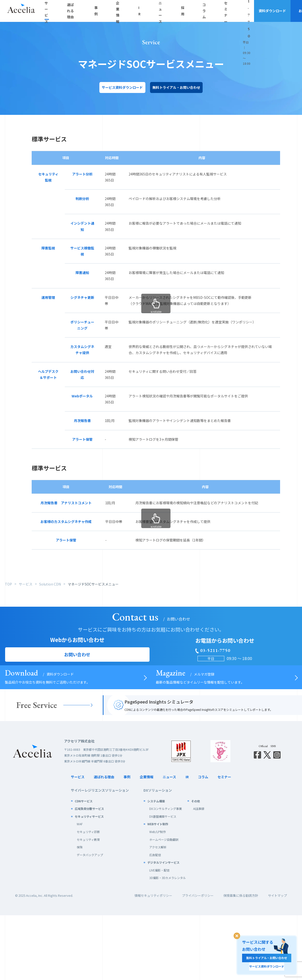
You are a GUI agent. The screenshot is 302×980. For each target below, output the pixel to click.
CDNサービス (84, 866)
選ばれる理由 (104, 842)
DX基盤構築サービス (163, 881)
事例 (127, 842)
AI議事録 (199, 873)
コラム (203, 842)
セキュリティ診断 (88, 896)
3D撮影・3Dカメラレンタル (168, 942)
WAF (80, 889)
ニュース (169, 842)
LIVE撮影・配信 (159, 935)
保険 (80, 912)
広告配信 (155, 919)
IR (187, 842)
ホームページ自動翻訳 (164, 904)
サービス (78, 842)
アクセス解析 (158, 912)
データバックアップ (90, 919)
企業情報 (147, 842)
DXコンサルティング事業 (166, 873)
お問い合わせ (284, 11)
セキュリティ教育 (88, 904)
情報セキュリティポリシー (153, 960)
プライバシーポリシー (198, 960)
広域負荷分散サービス (89, 873)
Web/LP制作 (158, 896)
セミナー (224, 842)
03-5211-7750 (214, 8)
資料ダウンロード (247, 11)
